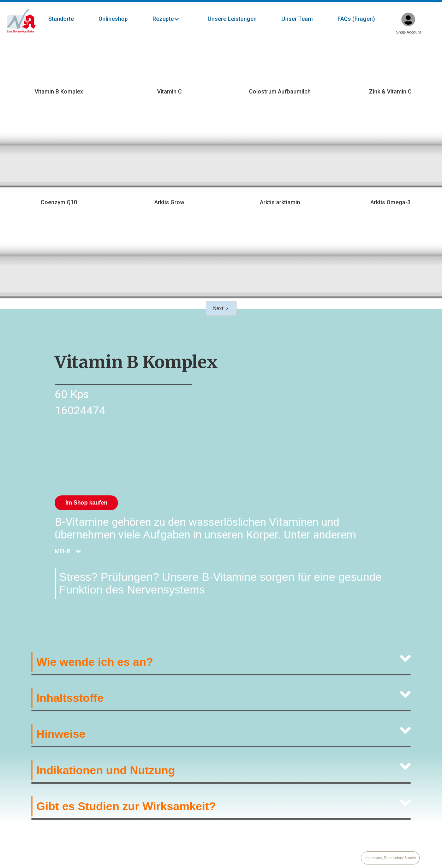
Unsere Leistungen (232, 19)
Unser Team (297, 19)
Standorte (61, 19)
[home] (21, 21)
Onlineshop (113, 19)
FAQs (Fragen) (356, 19)
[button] (173, 19)
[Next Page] (221, 308)
